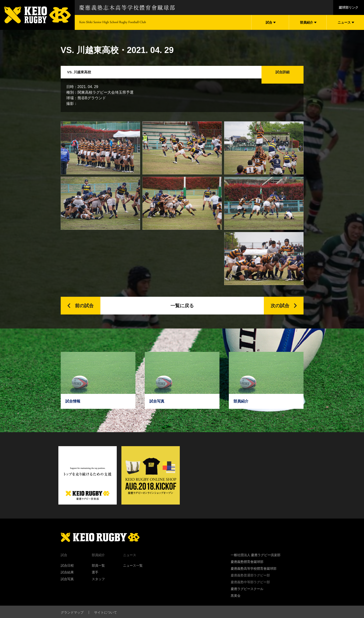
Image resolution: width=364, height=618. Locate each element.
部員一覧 (98, 571)
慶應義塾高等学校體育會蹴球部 (254, 574)
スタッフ (98, 584)
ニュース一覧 (133, 571)
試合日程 (67, 571)
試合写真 (67, 584)
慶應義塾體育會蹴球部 (247, 567)
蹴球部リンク (349, 7)
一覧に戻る (182, 311)
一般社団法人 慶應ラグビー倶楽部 (256, 560)
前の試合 (84, 311)
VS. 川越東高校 (83, 75)
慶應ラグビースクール (247, 594)
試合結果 (67, 577)
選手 (95, 577)
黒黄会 (236, 601)
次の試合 (280, 311)
